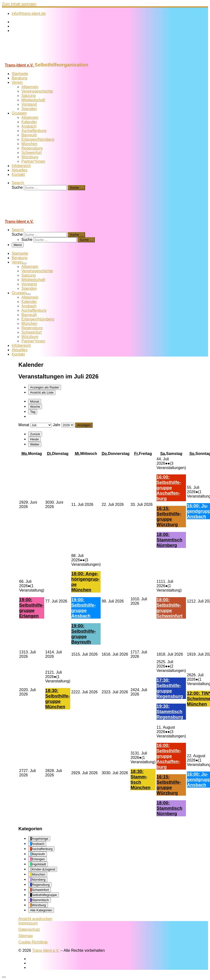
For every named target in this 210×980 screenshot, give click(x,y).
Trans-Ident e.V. (46, 950)
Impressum (28, 923)
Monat (35, 401)
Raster (45, 387)
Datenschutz (29, 929)
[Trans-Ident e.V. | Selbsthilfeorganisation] (32, 60)
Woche (35, 407)
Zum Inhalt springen (19, 4)
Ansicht (35, 919)
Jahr (57, 425)
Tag (33, 412)
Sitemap (26, 936)
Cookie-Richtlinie (33, 942)
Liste (42, 392)
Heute (35, 439)
